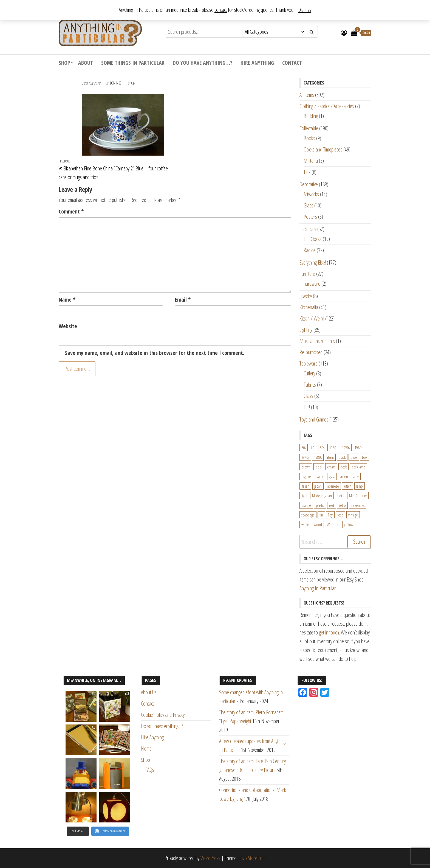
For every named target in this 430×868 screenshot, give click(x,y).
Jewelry (306, 296)
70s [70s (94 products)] (313, 448)
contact (221, 10)
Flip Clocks (313, 239)
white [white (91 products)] (305, 524)
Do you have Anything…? (203, 63)
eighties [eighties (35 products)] (307, 476)
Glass (308, 205)
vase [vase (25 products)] (340, 515)
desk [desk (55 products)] (343, 467)
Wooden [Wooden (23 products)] (333, 524)
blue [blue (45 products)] (354, 457)
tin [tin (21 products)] (321, 515)
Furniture (307, 274)
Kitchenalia (309, 307)
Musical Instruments (317, 341)
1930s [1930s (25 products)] (333, 448)
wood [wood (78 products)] (318, 524)
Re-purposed (311, 352)
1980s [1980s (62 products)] (318, 457)
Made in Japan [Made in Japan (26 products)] (322, 496)
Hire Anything (257, 63)
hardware (312, 284)
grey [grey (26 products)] (356, 476)
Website (68, 326)
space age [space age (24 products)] (308, 515)
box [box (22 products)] (365, 457)
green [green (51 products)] (344, 476)
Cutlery (309, 373)
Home (146, 748)
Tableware (309, 363)
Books (309, 138)
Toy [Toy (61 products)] (330, 515)
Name (67, 300)
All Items (307, 95)
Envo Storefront (252, 858)
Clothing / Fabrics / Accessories (327, 106)
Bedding (311, 116)
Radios (310, 250)
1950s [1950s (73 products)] (346, 448)
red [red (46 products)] (332, 505)
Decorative (309, 184)
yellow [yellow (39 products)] (349, 524)
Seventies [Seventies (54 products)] (358, 505)
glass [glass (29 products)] (332, 476)
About (86, 63)
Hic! (307, 407)
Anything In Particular (318, 588)
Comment (71, 211)
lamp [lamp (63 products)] (360, 486)
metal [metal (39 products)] (340, 496)
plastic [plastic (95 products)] (320, 505)
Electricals (308, 229)
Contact (292, 63)
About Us (149, 692)
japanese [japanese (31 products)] (333, 486)
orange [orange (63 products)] (306, 505)
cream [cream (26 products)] (331, 467)
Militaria (311, 161)
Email (183, 300)
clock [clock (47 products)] (319, 467)
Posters (310, 217)
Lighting (306, 330)
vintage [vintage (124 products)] (353, 515)
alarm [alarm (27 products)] (330, 457)
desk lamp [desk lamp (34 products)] (358, 467)
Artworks (311, 194)
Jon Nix (116, 83)
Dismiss (305, 10)
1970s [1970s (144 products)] (305, 457)
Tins (307, 172)
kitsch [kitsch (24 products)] (348, 486)
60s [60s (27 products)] (304, 448)
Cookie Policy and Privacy (163, 715)
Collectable (309, 128)
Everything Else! (313, 262)
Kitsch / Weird (312, 318)
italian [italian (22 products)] (305, 486)
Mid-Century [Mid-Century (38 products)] (358, 496)
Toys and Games (314, 419)
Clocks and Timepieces (323, 149)
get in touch (329, 632)
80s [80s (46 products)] (322, 448)
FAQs (150, 770)
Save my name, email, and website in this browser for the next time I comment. (155, 353)
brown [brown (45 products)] (306, 467)
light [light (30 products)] (304, 496)
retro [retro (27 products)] (342, 505)
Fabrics (310, 385)
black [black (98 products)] (342, 457)
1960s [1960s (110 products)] (358, 448)
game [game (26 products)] (321, 476)
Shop (64, 63)
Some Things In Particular (133, 63)
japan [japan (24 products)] (318, 486)
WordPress (210, 858)
